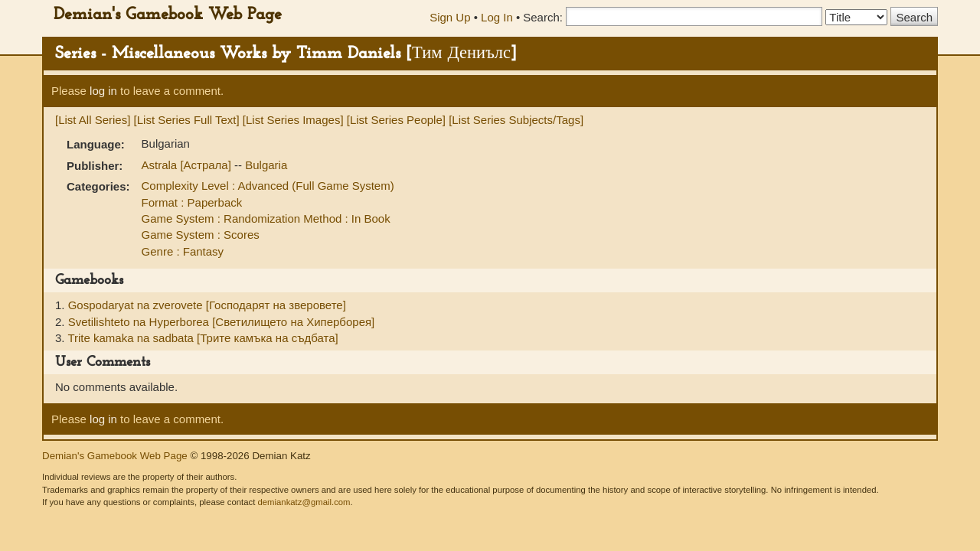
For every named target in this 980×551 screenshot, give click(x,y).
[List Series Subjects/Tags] (516, 120)
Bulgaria (266, 165)
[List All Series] (93, 120)
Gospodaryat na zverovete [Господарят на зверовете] (207, 305)
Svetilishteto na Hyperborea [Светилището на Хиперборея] (222, 322)
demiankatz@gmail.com (304, 502)
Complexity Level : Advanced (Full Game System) (268, 186)
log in (103, 91)
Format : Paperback (192, 202)
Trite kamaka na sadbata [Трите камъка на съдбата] (203, 338)
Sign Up (450, 17)
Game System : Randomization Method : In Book (266, 218)
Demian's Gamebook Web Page (168, 15)
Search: (543, 17)
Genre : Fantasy (183, 251)
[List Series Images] (293, 120)
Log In (497, 17)
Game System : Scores (201, 235)
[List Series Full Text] (187, 120)
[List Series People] (396, 120)
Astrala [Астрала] (188, 165)
